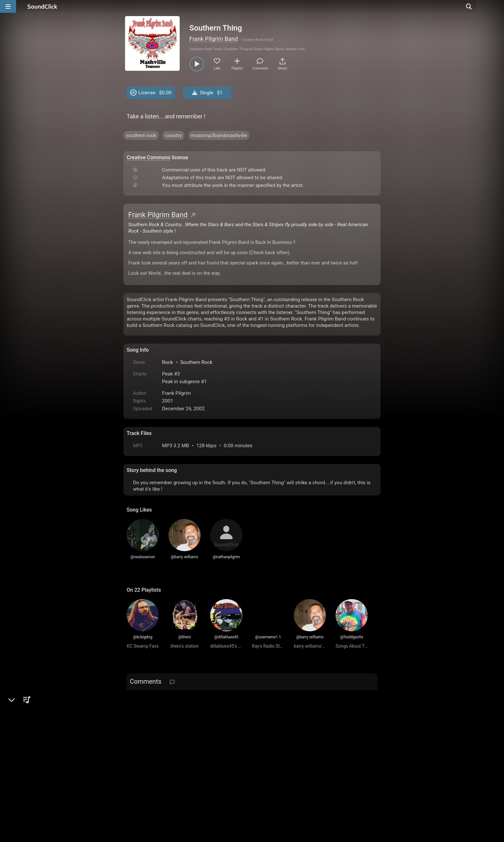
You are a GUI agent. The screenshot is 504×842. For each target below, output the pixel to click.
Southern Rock (196, 362)
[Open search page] (498, 6)
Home (136, 769)
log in (175, 698)
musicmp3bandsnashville (219, 135)
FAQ (154, 769)
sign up (152, 698)
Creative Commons (149, 157)
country (174, 135)
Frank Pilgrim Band (214, 39)
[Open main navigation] (8, 6)
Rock (167, 362)
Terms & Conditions (186, 769)
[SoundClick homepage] (42, 6)
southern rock (141, 135)
